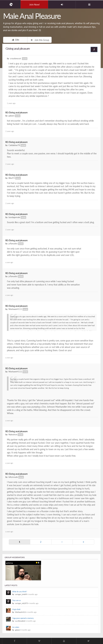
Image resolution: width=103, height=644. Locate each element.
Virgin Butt (16, 609)
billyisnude (13, 477)
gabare (11, 116)
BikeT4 (12, 178)
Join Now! (34, 4)
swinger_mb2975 (21, 603)
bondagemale (14, 217)
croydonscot (15, 59)
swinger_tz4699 (21, 594)
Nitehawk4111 (15, 309)
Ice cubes (16, 627)
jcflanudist (13, 244)
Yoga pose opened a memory (23, 618)
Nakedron (13, 435)
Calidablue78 (14, 145)
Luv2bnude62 (20, 621)
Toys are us (16, 600)
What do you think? (20, 592)
